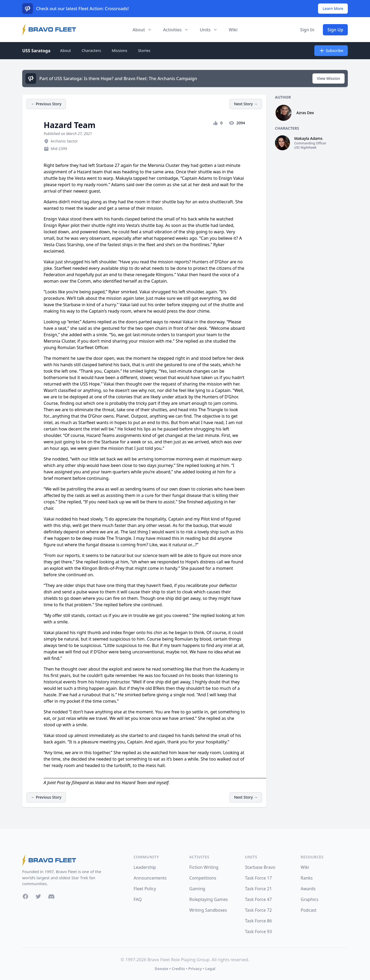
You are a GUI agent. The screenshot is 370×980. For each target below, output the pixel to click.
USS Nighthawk (305, 147)
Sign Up (335, 30)
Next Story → (246, 104)
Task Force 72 (258, 910)
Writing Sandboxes (208, 910)
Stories (144, 51)
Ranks (307, 878)
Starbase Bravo (260, 867)
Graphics (309, 899)
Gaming (197, 889)
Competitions (203, 878)
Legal (210, 969)
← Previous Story (46, 104)
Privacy (195, 969)
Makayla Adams (308, 138)
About (65, 51)
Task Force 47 (258, 899)
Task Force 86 (258, 921)
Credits (178, 969)
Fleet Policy (145, 889)
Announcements (150, 878)
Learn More (333, 8)
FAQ (138, 899)
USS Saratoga (36, 51)
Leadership (145, 867)
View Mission (329, 78)
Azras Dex (305, 113)
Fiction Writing (204, 867)
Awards (308, 889)
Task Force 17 (258, 878)
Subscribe (331, 51)
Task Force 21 (258, 889)
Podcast (309, 910)
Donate (162, 969)
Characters (91, 51)
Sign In (307, 30)
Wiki (233, 30)
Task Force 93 (258, 932)
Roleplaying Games (209, 899)
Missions (119, 51)
